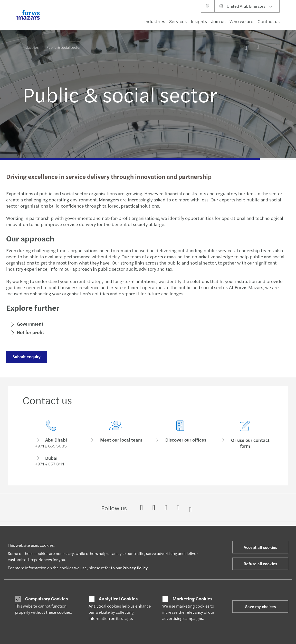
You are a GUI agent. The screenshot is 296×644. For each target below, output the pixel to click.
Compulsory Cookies (46, 599)
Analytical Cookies (118, 599)
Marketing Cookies (192, 599)
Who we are (241, 21)
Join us (218, 21)
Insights (199, 21)
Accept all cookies (260, 547)
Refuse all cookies (260, 564)
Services (178, 21)
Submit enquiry (26, 357)
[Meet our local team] (116, 451)
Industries (155, 21)
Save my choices (260, 606)
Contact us (269, 21)
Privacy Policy (135, 568)
